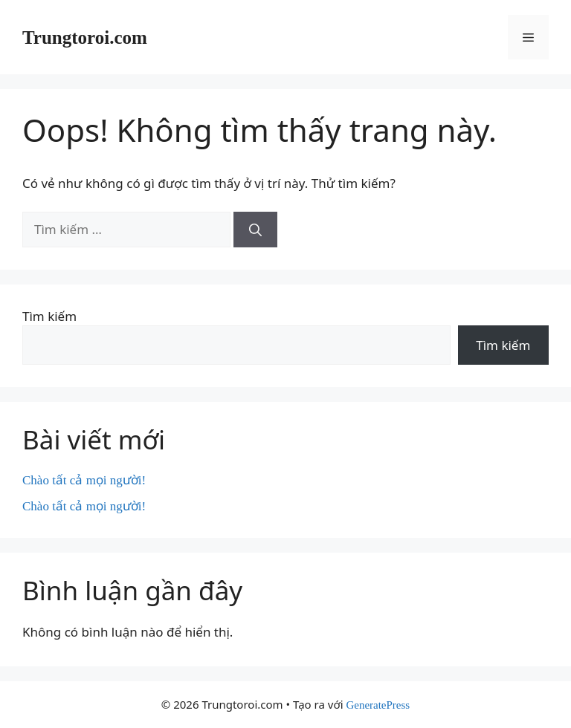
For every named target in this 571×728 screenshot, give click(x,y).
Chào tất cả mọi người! (84, 480)
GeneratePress (378, 705)
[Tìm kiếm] (255, 230)
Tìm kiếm (49, 316)
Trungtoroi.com (85, 38)
